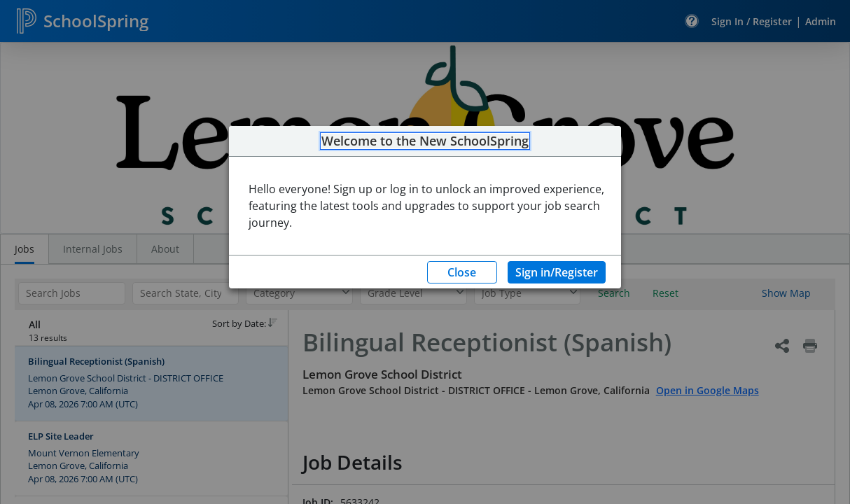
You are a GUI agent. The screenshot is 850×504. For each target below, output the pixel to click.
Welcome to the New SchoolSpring (425, 141)
